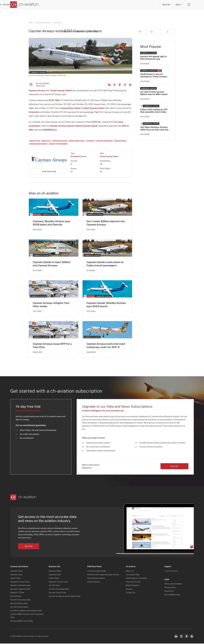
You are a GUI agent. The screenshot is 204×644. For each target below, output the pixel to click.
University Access (133, 582)
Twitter (181, 637)
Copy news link (125, 85)
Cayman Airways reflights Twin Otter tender (52, 305)
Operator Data (16, 575)
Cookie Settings (171, 571)
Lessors (99, 5)
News (67, 5)
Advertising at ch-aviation (136, 579)
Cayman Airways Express (62, 126)
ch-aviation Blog (133, 575)
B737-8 (96, 122)
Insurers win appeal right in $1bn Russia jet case (153, 58)
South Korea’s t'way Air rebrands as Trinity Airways (154, 75)
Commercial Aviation (43, 23)
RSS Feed (130, 85)
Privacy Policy (170, 588)
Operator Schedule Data (20, 586)
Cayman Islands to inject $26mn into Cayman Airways (53, 264)
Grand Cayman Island (61, 91)
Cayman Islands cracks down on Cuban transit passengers (106, 264)
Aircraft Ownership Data (20, 600)
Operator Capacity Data (20, 590)
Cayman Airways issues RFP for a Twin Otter (53, 346)
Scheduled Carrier (79, 156)
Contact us (87, 468)
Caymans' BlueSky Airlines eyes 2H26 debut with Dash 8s (52, 223)
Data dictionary (94, 582)
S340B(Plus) (49, 130)
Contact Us (130, 593)
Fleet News (58, 23)
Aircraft (115, 5)
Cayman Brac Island (70, 108)
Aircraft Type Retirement (58, 144)
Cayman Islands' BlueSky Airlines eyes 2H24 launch (107, 305)
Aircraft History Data (19, 604)
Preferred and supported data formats (103, 575)
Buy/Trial (166, 5)
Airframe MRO (149, 5)
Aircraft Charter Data (19, 607)
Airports (131, 5)
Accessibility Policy (172, 595)
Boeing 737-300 (34, 141)
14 (101, 164)
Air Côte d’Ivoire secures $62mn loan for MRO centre (154, 93)
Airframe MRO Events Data (21, 621)
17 (72, 172)
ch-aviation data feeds (97, 571)
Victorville (34, 112)
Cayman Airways (37, 91)
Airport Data (15, 579)
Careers (129, 590)
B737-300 (54, 100)
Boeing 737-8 (46, 141)
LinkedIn (109, 85)
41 (101, 172)
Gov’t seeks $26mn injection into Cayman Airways (107, 223)
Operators (83, 5)
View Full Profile (49, 172)
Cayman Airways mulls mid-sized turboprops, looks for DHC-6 (107, 346)
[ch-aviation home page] (24, 5)
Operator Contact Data (20, 582)
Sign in (178, 5)
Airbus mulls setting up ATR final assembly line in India (154, 111)
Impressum (169, 592)
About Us (130, 571)
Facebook (120, 85)
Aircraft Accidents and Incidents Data (26, 611)
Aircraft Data (16, 597)
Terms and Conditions (173, 584)
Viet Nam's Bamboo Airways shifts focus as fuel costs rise (154, 128)
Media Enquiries (132, 586)
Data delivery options (96, 579)
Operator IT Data (17, 593)
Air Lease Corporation (105, 141)
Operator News (17, 571)
